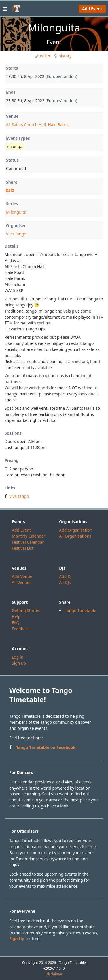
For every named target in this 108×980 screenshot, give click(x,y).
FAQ (16, 623)
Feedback (21, 629)
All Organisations (75, 536)
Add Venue (22, 576)
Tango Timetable (80, 610)
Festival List (23, 548)
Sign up (19, 663)
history (63, 56)
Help (16, 617)
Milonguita (16, 212)
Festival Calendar (28, 542)
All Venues (21, 582)
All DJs (65, 582)
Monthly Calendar (29, 536)
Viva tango (19, 496)
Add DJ (65, 576)
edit (43, 56)
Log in (18, 657)
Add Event (92, 9)
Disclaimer (54, 974)
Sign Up (17, 939)
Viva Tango (16, 234)
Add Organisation (76, 530)
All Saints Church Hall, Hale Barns (37, 125)
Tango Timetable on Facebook (46, 747)
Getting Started (26, 610)
